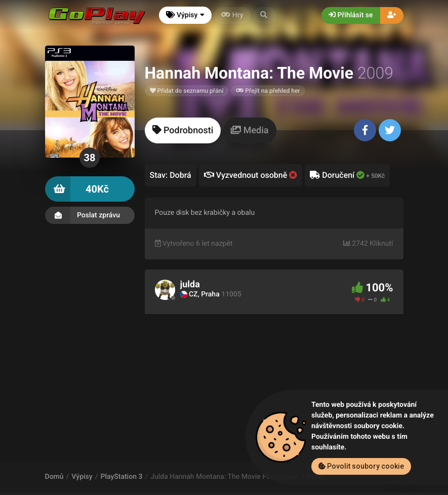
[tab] (183, 130)
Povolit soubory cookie (361, 466)
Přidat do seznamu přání (187, 91)
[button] (265, 15)
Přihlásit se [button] (351, 15)
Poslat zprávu (90, 215)
